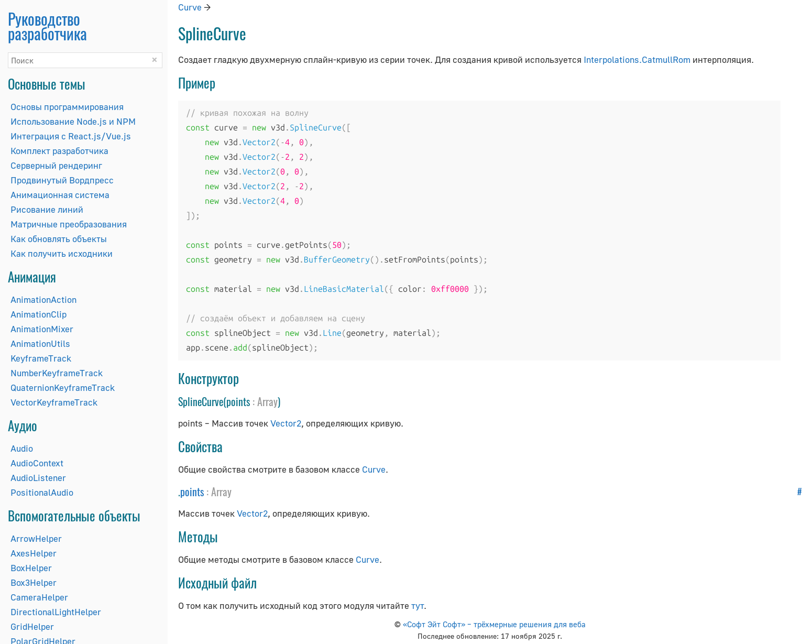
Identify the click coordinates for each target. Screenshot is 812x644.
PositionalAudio (42, 492)
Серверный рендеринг (56, 165)
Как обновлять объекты (59, 239)
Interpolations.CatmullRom (637, 59)
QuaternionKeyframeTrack (63, 388)
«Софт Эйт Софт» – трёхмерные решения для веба (494, 624)
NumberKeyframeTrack (57, 373)
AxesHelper (34, 553)
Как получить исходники (62, 253)
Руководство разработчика (47, 26)
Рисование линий (47, 209)
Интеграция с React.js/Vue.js (71, 136)
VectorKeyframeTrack (54, 402)
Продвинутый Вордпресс (62, 180)
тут (418, 605)
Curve (190, 7)
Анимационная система (60, 195)
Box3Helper (34, 582)
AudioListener (38, 478)
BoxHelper (31, 568)
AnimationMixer (42, 329)
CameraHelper (39, 597)
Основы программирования (67, 107)
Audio (22, 448)
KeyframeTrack (41, 358)
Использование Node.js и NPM (73, 121)
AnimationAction (43, 299)
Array (267, 401)
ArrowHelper (36, 538)
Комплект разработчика (59, 151)
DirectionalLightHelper (56, 612)
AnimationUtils (40, 343)
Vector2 (286, 423)
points (192, 492)
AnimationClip (39, 314)
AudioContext (37, 463)
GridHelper (32, 626)
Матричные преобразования (69, 224)
